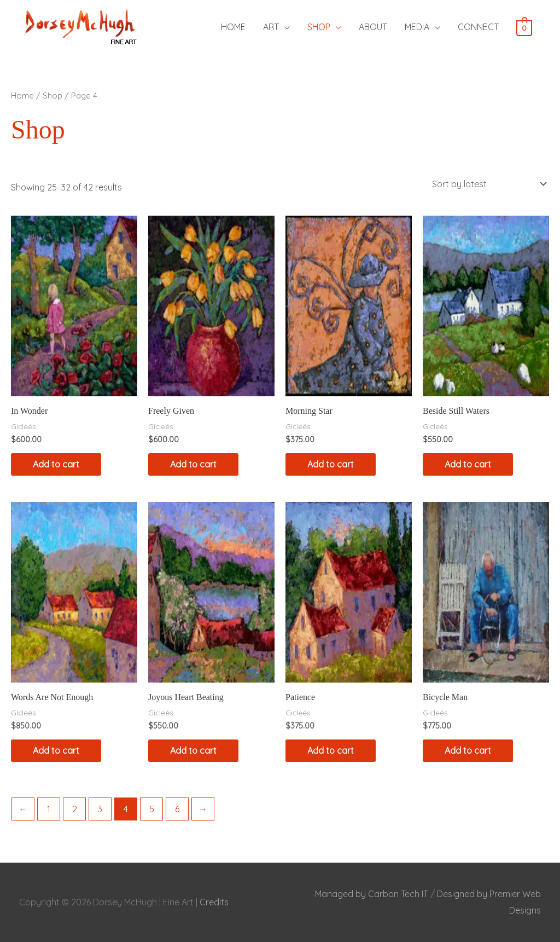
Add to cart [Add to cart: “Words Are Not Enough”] (56, 750)
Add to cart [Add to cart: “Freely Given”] (193, 464)
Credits (214, 902)
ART (271, 27)
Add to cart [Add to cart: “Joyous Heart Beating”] (193, 750)
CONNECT (478, 27)
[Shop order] (487, 184)
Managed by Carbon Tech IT (372, 894)
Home (22, 96)
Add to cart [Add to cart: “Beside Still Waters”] (468, 464)
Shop (52, 96)
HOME (233, 27)
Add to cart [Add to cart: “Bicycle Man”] (468, 750)
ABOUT (373, 27)
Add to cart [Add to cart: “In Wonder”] (56, 464)
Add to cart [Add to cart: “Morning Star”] (331, 464)
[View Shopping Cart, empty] (524, 27)
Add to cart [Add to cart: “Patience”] (331, 750)
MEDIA (417, 27)
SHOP (319, 27)
